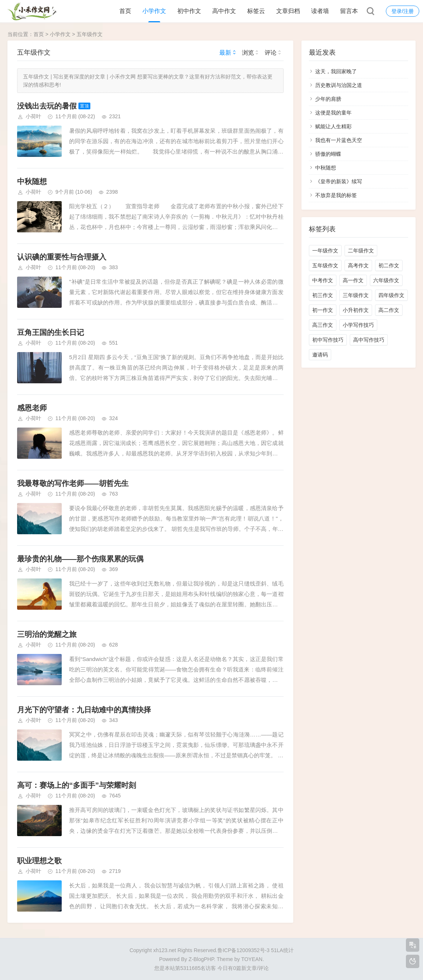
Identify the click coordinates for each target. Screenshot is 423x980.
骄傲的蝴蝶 (328, 154)
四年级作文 (391, 295)
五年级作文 (90, 34)
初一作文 (323, 310)
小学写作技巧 (358, 325)
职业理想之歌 (39, 861)
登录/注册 (403, 11)
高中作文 (224, 11)
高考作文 (358, 265)
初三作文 (323, 295)
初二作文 (389, 265)
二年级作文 (361, 251)
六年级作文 (386, 280)
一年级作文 (325, 251)
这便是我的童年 (333, 113)
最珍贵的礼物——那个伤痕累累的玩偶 (80, 559)
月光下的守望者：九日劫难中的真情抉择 (84, 710)
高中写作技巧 (369, 340)
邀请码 (320, 355)
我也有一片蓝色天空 (339, 140)
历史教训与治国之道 (339, 85)
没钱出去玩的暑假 (47, 106)
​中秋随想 (32, 181)
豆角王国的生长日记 (51, 332)
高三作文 (323, 325)
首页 (125, 11)
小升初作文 (356, 310)
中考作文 (323, 280)
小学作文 (154, 11)
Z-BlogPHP (201, 959)
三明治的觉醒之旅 (47, 634)
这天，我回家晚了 (336, 71)
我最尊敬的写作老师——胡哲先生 (73, 483)
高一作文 (353, 280)
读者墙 (320, 11)
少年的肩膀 (328, 99)
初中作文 (189, 11)
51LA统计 (282, 950)
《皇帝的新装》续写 (339, 181)
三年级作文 (356, 295)
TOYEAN (252, 959)
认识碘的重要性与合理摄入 (62, 257)
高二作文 (389, 310)
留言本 (349, 11)
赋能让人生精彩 (333, 126)
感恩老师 (32, 408)
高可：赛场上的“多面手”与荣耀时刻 (77, 785)
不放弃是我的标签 (336, 195)
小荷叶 (33, 116)
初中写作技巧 (328, 340)
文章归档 (288, 11)
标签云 (256, 11)
